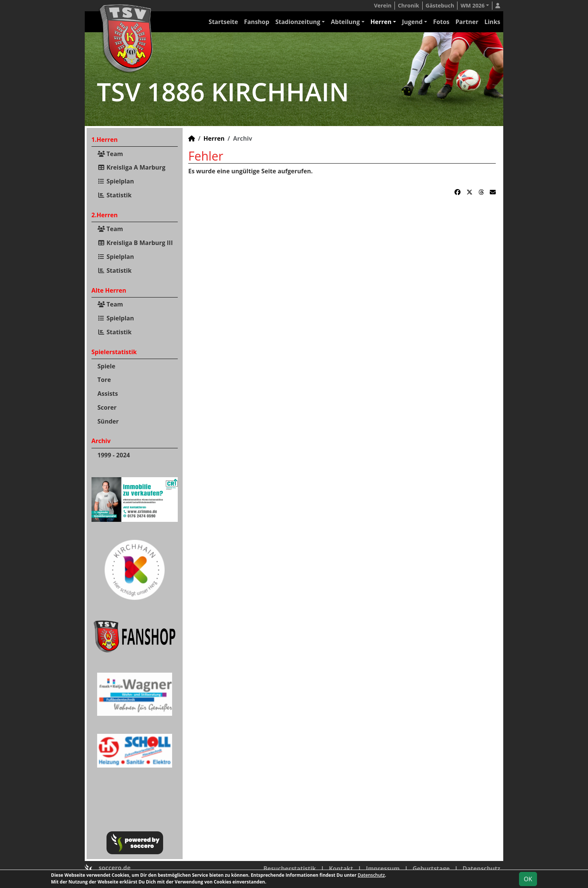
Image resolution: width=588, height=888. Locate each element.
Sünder (108, 421)
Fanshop (257, 22)
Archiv (101, 441)
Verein (383, 5)
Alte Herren (109, 290)
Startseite (223, 22)
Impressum (383, 868)
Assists (108, 394)
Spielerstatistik (114, 352)
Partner (467, 22)
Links (492, 22)
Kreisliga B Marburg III (135, 243)
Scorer (107, 407)
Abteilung (345, 22)
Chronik (409, 5)
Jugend (412, 22)
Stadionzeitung (298, 22)
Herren (381, 22)
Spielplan (116, 181)
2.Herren (105, 215)
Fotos (441, 22)
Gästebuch (440, 5)
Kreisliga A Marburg (131, 167)
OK (528, 879)
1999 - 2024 (114, 455)
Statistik (115, 195)
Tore (104, 380)
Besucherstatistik (289, 868)
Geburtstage (431, 868)
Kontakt (341, 868)
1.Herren (105, 140)
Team (110, 154)
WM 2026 (472, 5)
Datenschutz (481, 868)
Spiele (106, 366)
